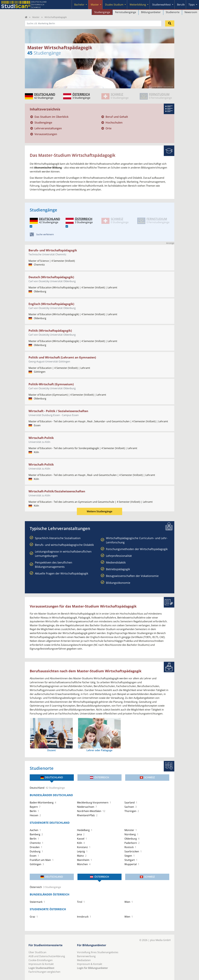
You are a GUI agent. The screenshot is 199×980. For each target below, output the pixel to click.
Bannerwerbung (86, 956)
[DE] (31, 226)
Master (95, 5)
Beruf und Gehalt (117, 117)
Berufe (181, 5)
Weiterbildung (138, 5)
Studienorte (173, 12)
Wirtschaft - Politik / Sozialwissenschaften (58, 411)
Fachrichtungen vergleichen (44, 972)
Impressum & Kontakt (41, 964)
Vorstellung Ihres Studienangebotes (98, 952)
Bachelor (79, 5)
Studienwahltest (161, 5)
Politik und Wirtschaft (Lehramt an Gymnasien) (62, 357)
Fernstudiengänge (126, 12)
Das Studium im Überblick (51, 117)
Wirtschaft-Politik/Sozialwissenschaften (57, 491)
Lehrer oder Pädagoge (99, 750)
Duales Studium (114, 5)
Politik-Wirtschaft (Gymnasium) (51, 384)
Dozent (51, 750)
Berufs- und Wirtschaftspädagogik (53, 250)
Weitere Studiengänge (99, 511)
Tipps (192, 5)
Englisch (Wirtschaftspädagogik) (51, 304)
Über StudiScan (37, 952)
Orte (108, 128)
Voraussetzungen (46, 134)
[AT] (67, 226)
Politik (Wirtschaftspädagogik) (50, 331)
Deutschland (52, 777)
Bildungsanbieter (151, 12)
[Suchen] (170, 23)
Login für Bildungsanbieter (92, 968)
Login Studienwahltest (41, 968)
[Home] (26, 17)
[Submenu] (86, 5)
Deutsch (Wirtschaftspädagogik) (51, 277)
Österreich (99, 777)
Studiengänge (102, 12)
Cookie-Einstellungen (41, 960)
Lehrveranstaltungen (48, 128)
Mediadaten (84, 960)
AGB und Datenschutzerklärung (47, 956)
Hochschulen (114, 122)
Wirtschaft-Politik (41, 438)
